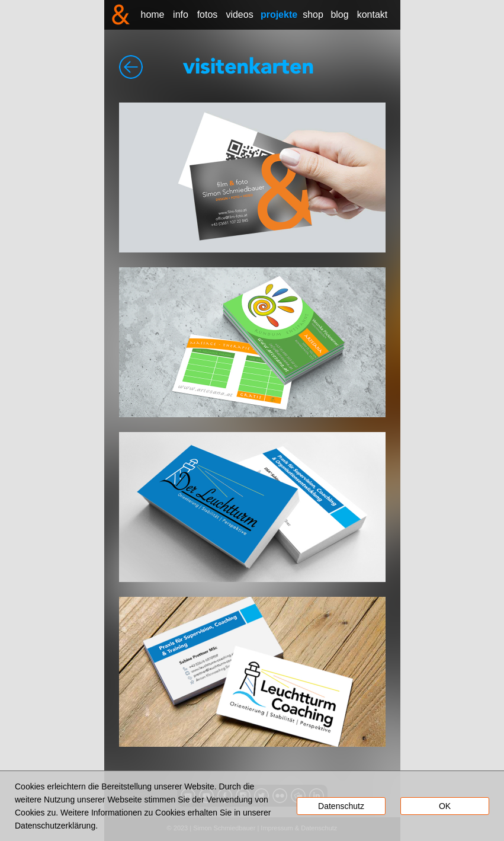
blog (339, 15)
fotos (208, 15)
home (152, 15)
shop (313, 15)
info (181, 15)
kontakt (373, 15)
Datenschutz (341, 806)
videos (239, 15)
